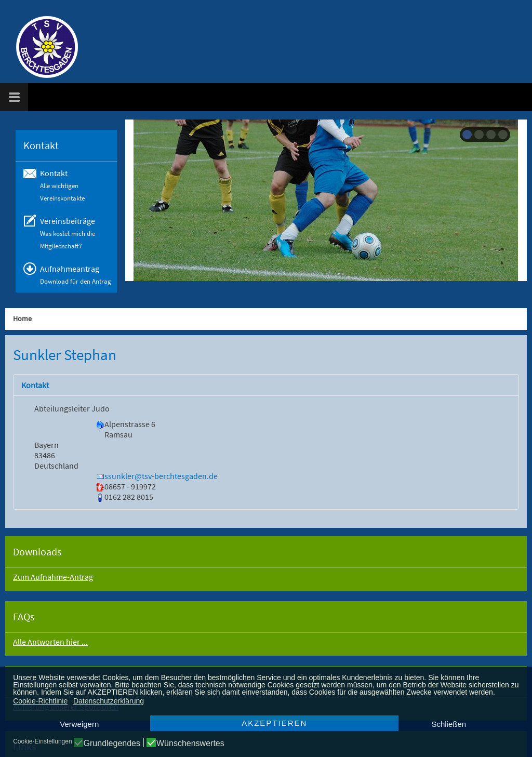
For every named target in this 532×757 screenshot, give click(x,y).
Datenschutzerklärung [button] (109, 701)
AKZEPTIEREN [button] (274, 723)
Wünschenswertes (190, 743)
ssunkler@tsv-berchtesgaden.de (161, 476)
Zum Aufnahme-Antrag (53, 577)
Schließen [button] (449, 724)
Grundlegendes (112, 743)
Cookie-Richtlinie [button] (40, 701)
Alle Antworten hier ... (50, 642)
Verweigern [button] (79, 724)
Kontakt (35, 385)
